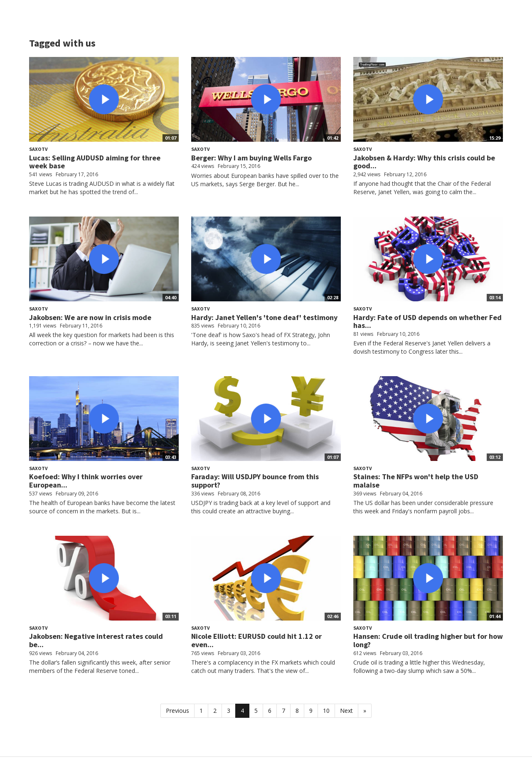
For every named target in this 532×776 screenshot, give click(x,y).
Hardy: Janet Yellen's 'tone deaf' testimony (264, 317)
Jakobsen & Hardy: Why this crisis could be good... (424, 162)
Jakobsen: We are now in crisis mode (90, 317)
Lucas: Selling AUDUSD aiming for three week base (95, 162)
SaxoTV (38, 149)
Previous (177, 711)
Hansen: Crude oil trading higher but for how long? (428, 640)
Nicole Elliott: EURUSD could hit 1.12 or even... (256, 640)
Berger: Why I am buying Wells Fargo (251, 158)
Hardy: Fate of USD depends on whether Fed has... (427, 321)
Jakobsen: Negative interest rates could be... (96, 640)
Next (346, 711)
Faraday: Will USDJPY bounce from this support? (255, 481)
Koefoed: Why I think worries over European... (86, 481)
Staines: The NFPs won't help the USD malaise (416, 481)
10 (326, 711)
